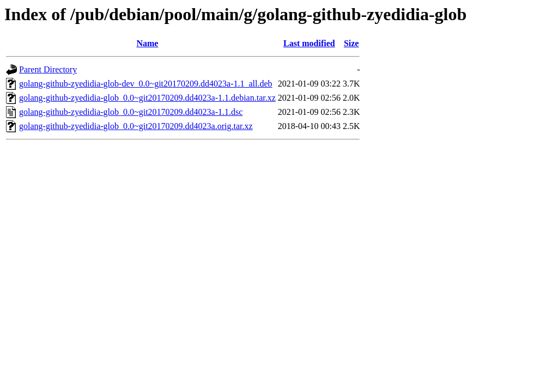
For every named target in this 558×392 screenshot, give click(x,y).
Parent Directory (48, 69)
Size (351, 43)
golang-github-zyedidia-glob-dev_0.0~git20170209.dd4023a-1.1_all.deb (146, 84)
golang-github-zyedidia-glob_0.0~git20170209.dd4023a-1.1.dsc (131, 112)
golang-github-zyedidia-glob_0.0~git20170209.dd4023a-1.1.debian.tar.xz (147, 98)
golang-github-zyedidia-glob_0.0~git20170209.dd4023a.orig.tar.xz (136, 126)
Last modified (309, 43)
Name (147, 43)
